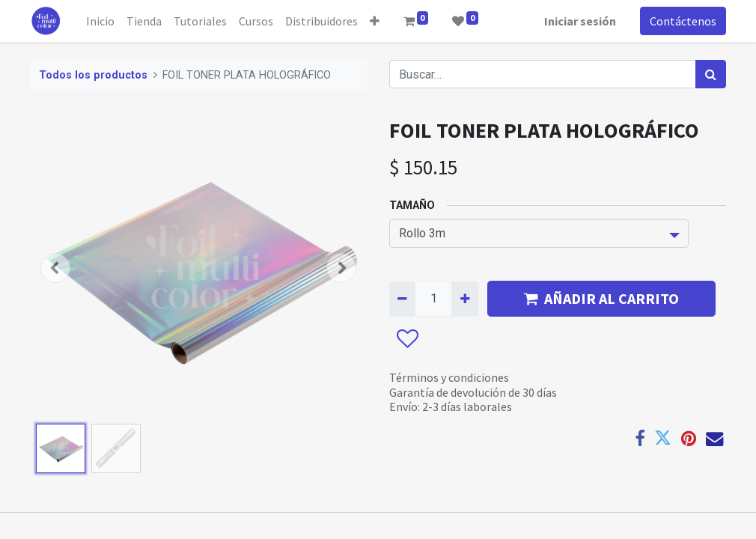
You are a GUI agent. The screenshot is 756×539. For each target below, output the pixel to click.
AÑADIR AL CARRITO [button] (601, 298)
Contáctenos (683, 21)
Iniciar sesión (580, 21)
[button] (375, 21)
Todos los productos (93, 75)
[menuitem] (100, 21)
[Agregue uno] (464, 299)
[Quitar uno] (402, 299)
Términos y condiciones (449, 377)
